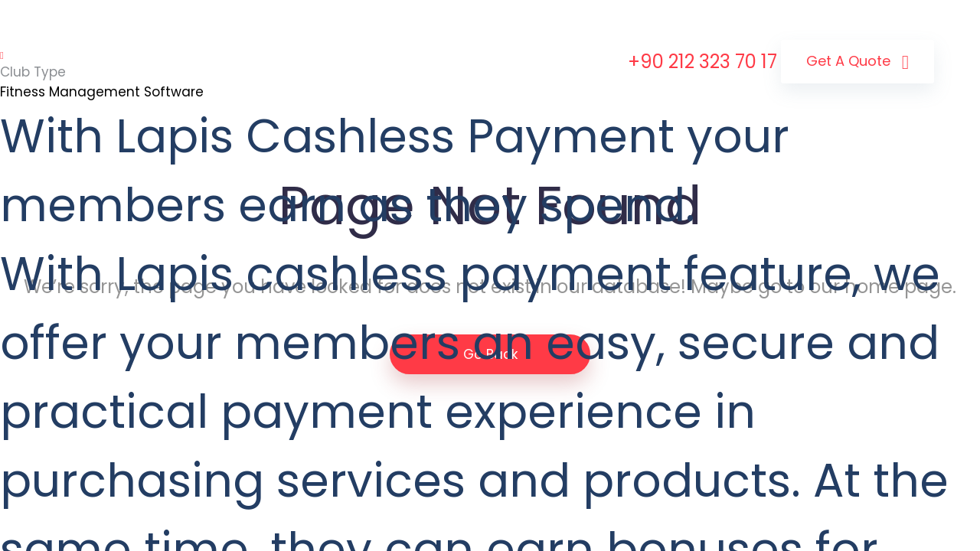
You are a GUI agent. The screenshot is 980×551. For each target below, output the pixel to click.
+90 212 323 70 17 (702, 62)
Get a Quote (857, 62)
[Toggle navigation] (2, 56)
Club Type (33, 72)
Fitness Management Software (102, 92)
